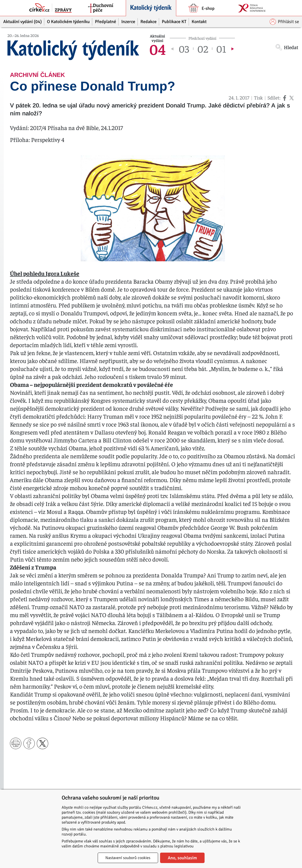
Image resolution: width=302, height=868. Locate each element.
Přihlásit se (284, 22)
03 (184, 49)
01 (221, 49)
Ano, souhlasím (182, 858)
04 (157, 49)
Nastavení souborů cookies (128, 858)
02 (203, 49)
